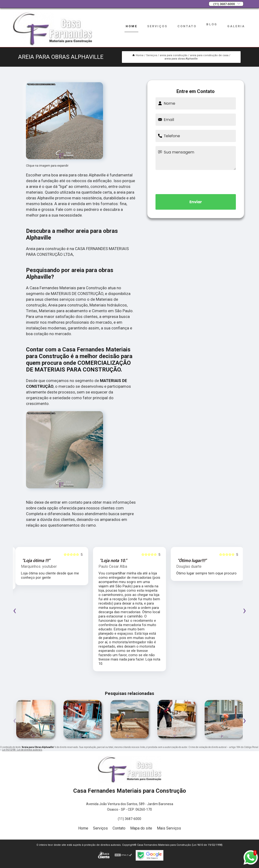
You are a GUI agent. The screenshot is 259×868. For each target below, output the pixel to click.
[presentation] (196, 181)
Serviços (157, 26)
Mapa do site (141, 828)
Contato (187, 26)
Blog (212, 24)
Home (132, 26)
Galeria (236, 26)
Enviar (196, 202)
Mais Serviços (169, 828)
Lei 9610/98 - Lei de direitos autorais (22, 750)
